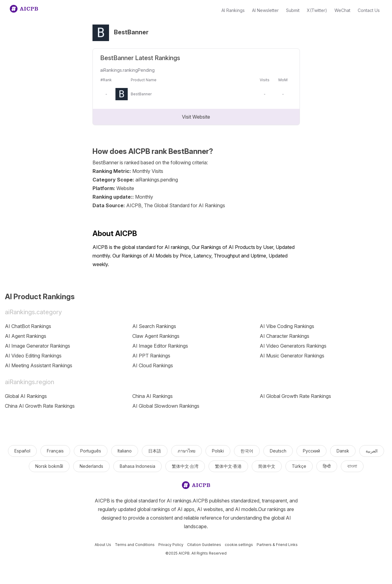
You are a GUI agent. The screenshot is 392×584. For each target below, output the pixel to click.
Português (91, 451)
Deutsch (278, 451)
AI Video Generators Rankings (293, 346)
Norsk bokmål (49, 466)
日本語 (155, 451)
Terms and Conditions (135, 545)
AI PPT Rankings (151, 356)
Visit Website (196, 117)
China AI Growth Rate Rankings (40, 406)
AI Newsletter (265, 10)
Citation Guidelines (204, 545)
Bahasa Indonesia (138, 466)
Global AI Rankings (26, 396)
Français (55, 451)
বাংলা (352, 466)
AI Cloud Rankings (153, 365)
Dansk (343, 451)
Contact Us (369, 10)
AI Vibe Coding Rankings (287, 326)
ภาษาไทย (187, 451)
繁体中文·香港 (228, 466)
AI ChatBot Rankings (28, 326)
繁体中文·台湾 (185, 466)
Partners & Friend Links (277, 545)
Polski (218, 451)
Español (22, 451)
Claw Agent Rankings (156, 336)
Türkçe (299, 466)
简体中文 (267, 466)
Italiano (125, 451)
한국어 (247, 451)
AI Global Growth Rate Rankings (295, 396)
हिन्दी (327, 466)
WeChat (342, 10)
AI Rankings (233, 10)
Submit (293, 10)
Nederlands (91, 466)
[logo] (196, 486)
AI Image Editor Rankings (160, 346)
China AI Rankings (153, 396)
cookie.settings (239, 545)
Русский (311, 451)
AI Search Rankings (154, 326)
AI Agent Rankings (26, 336)
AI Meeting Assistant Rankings (39, 365)
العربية (372, 451)
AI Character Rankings (285, 336)
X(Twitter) (317, 10)
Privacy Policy (171, 545)
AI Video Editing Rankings (33, 356)
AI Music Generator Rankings (292, 356)
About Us (103, 545)
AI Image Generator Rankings (38, 346)
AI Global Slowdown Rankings (166, 406)
